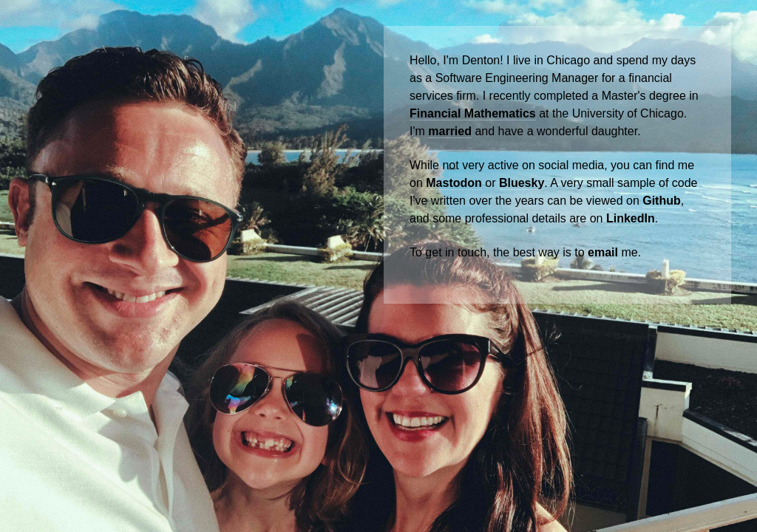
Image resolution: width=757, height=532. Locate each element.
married (450, 131)
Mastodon (454, 183)
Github (662, 201)
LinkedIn (631, 218)
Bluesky (522, 183)
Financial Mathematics (473, 113)
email (603, 252)
